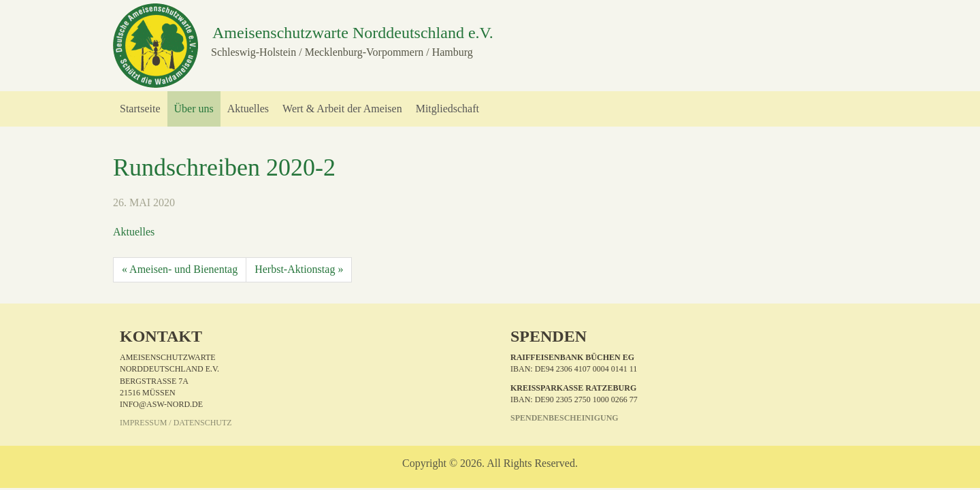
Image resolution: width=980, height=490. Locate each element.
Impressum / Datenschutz (176, 423)
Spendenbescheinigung (565, 418)
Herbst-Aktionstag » (299, 269)
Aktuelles (134, 232)
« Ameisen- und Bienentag (180, 269)
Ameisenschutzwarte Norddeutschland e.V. (353, 33)
